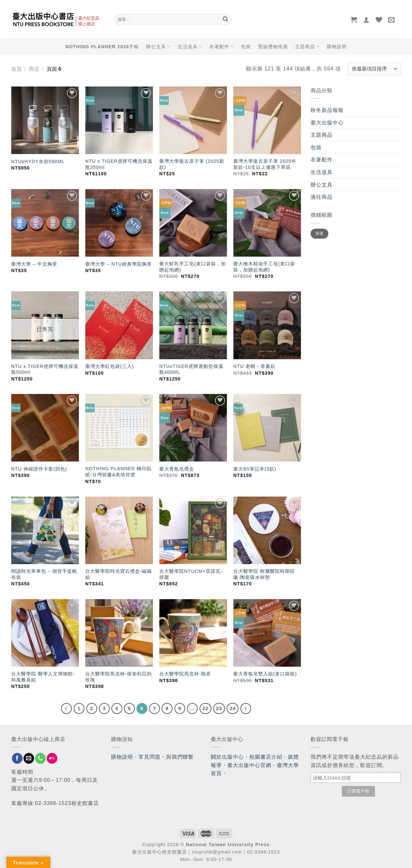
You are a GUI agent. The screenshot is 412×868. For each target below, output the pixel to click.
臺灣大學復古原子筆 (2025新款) (192, 164)
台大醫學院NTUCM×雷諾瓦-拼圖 (191, 574)
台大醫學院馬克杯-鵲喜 (185, 674)
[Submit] (225, 20)
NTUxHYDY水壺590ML (38, 161)
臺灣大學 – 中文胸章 (34, 264)
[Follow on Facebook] (17, 758)
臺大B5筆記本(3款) (255, 469)
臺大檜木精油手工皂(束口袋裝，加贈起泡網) (264, 267)
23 (219, 708)
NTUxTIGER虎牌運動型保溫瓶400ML (191, 369)
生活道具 (190, 46)
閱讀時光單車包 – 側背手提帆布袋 (44, 574)
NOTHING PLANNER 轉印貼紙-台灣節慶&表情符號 (118, 472)
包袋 (246, 47)
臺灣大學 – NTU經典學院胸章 (119, 264)
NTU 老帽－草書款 (254, 366)
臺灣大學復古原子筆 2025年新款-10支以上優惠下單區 (265, 164)
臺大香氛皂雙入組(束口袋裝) (265, 674)
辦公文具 (158, 46)
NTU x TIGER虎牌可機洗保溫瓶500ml (45, 369)
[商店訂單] (374, 69)
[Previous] (67, 708)
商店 (34, 69)
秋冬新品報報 (327, 110)
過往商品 (322, 197)
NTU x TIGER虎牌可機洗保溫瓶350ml (119, 164)
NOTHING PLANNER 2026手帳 (102, 47)
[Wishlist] (379, 20)
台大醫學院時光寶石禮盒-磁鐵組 (119, 574)
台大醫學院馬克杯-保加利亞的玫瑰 (119, 677)
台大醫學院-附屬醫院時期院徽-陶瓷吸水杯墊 (264, 574)
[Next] (246, 708)
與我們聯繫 (180, 757)
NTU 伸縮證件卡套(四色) (39, 469)
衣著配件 (222, 46)
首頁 (16, 69)
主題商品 (307, 46)
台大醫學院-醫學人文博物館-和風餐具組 (43, 677)
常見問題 (150, 757)
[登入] (366, 20)
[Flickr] (52, 758)
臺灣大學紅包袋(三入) (110, 366)
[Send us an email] (29, 758)
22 (206, 708)
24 (233, 708)
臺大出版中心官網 (249, 765)
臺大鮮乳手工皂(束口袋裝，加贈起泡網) (193, 267)
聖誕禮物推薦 (273, 47)
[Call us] (40, 758)
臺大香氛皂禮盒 (177, 469)
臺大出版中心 (327, 123)
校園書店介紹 (266, 757)
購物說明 (337, 47)
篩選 (319, 233)
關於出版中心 (227, 757)
